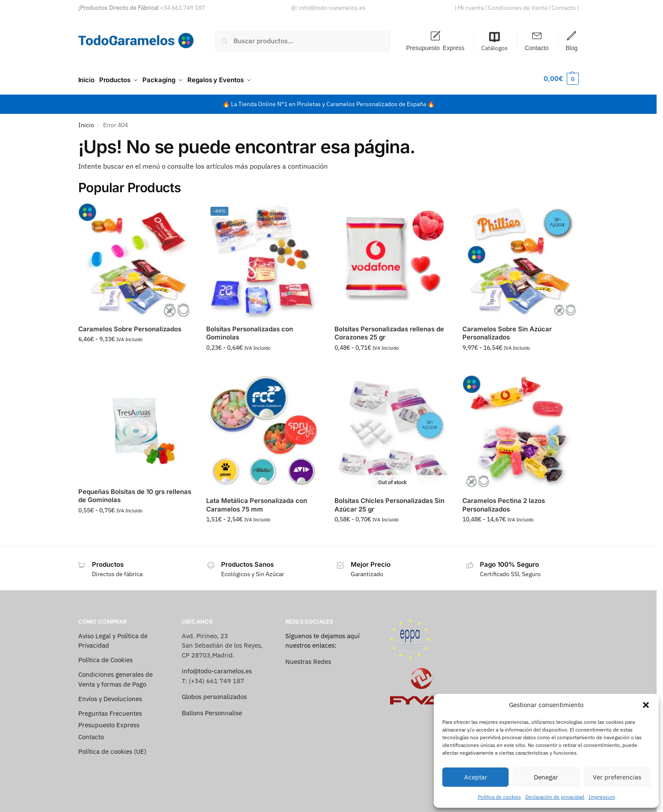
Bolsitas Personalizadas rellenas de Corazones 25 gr (389, 330)
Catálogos (494, 41)
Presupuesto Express (435, 48)
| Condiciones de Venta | (518, 8)
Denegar (546, 777)
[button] (646, 705)
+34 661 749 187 (182, 8)
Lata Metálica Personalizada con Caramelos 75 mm (257, 502)
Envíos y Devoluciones (110, 696)
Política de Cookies (105, 657)
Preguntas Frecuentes (110, 710)
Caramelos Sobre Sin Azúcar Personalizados (507, 330)
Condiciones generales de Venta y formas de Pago (115, 677)
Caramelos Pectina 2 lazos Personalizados (504, 502)
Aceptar (476, 777)
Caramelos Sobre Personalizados (130, 326)
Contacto (537, 48)
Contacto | (564, 8)
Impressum (602, 797)
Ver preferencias (617, 777)
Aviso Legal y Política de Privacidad (113, 638)
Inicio (86, 122)
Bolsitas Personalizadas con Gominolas (250, 330)
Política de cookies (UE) (112, 748)
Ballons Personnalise (212, 710)
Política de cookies (499, 797)
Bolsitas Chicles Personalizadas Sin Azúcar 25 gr (389, 502)
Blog (571, 48)
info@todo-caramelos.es (332, 8)
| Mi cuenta (469, 8)
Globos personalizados (214, 694)
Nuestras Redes (308, 659)
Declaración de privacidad (555, 797)
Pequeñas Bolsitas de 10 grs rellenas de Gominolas (135, 493)
